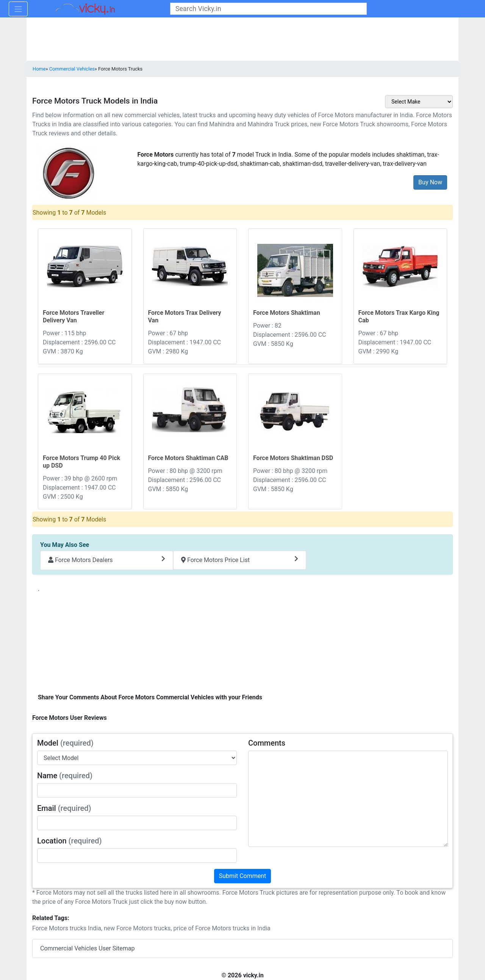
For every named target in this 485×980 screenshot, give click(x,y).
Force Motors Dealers (107, 560)
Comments (267, 743)
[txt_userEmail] (137, 823)
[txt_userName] (137, 790)
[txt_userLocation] (137, 856)
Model (65, 743)
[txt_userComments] (348, 799)
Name (65, 776)
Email (64, 808)
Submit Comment (243, 876)
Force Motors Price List (240, 560)
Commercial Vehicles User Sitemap (88, 948)
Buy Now (430, 182)
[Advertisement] (242, 641)
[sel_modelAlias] (137, 758)
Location (70, 841)
